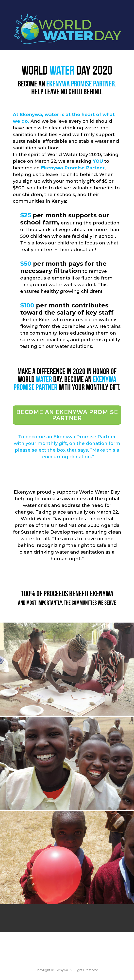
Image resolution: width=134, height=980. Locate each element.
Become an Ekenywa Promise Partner (67, 415)
